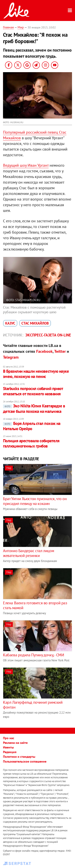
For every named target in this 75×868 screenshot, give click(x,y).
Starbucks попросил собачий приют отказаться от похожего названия (33, 391)
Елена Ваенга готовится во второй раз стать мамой (35, 605)
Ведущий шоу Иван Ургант (26, 165)
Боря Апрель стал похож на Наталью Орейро (32, 426)
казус (10, 323)
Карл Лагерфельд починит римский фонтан (33, 705)
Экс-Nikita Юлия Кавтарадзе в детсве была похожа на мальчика (34, 409)
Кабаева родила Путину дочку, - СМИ (33, 655)
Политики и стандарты (19, 757)
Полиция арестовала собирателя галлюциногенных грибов (31, 443)
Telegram (11, 357)
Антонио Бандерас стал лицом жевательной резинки (28, 553)
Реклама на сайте (15, 743)
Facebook (44, 351)
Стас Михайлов (35, 323)
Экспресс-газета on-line (48, 335)
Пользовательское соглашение (25, 761)
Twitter (60, 351)
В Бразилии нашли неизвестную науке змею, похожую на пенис (36, 374)
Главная (8, 27)
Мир (21, 27)
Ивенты (8, 747)
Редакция (10, 752)
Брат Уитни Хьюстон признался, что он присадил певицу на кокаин (35, 501)
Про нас (9, 738)
